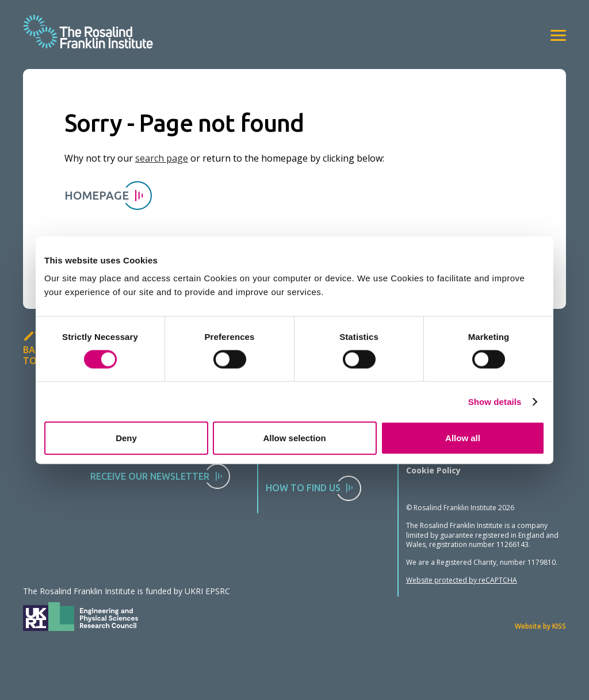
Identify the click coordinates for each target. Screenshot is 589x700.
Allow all (463, 438)
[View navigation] (558, 35)
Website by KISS (540, 626)
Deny (126, 438)
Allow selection (294, 438)
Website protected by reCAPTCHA (462, 580)
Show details (495, 401)
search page (162, 158)
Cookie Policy (433, 470)
